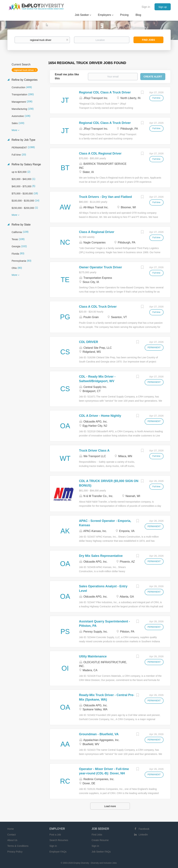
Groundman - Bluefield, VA (99, 734)
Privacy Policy (15, 852)
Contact (11, 835)
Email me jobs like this (67, 76)
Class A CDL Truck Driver (98, 307)
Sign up (163, 7)
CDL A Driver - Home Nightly (100, 416)
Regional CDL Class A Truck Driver (105, 92)
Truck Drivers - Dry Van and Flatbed (106, 197)
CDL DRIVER (89, 342)
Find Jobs (149, 40)
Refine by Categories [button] (24, 80)
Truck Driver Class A (94, 451)
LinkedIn (143, 835)
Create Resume (100, 840)
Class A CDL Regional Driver (100, 153)
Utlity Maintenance (93, 656)
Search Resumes (59, 840)
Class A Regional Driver (97, 232)
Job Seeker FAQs (101, 852)
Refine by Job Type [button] (23, 140)
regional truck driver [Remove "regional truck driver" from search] (24, 70)
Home (11, 829)
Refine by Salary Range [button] (26, 164)
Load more (110, 806)
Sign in (146, 7)
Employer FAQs (58, 852)
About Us (12, 840)
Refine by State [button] (21, 225)
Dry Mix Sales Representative (101, 556)
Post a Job (55, 835)
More (14, 130)
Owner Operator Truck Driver (101, 267)
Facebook (144, 829)
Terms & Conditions (18, 846)
